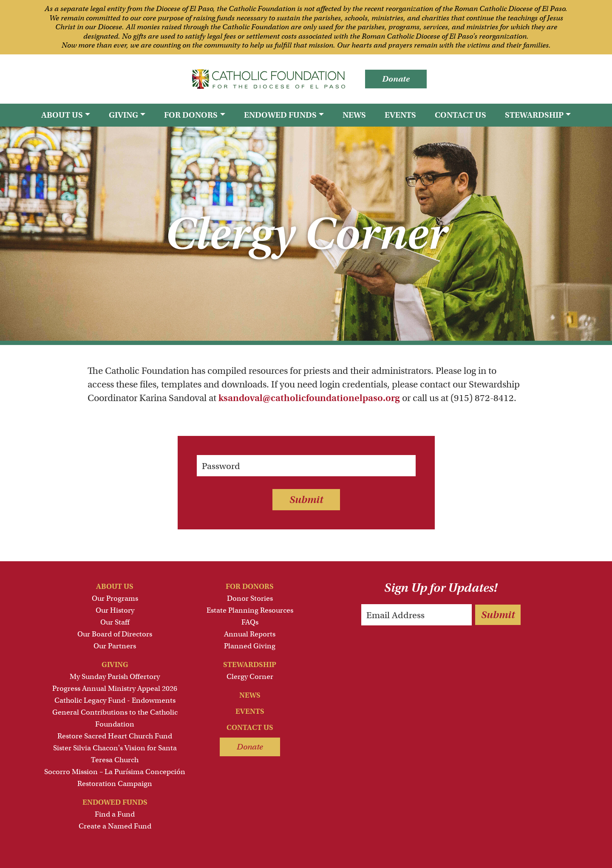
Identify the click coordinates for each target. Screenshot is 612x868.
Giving (115, 665)
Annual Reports (250, 634)
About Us (115, 587)
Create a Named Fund (115, 826)
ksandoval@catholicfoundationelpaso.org (309, 398)
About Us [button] (62, 115)
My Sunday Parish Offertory (115, 677)
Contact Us (460, 115)
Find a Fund (115, 814)
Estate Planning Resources (250, 610)
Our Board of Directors (115, 634)
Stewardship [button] (534, 115)
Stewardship (250, 665)
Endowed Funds (115, 802)
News (354, 115)
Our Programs (115, 598)
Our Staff (115, 622)
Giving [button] (123, 115)
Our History (115, 610)
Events (400, 115)
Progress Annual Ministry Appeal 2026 (115, 688)
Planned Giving (250, 646)
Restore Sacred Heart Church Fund (115, 736)
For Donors (250, 587)
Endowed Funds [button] (280, 115)
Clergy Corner (250, 677)
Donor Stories (250, 598)
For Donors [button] (191, 115)
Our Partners (115, 646)
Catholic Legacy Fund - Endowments (115, 700)
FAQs (250, 622)
